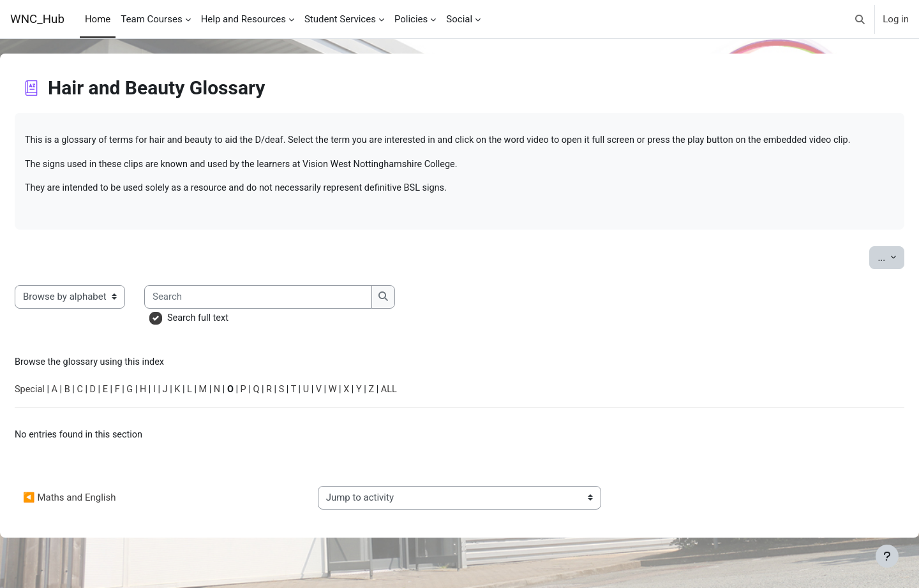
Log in (896, 19)
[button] (861, 19)
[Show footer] (887, 556)
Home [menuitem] (98, 19)
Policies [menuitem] (411, 19)
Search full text (230, 335)
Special (61, 408)
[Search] (290, 313)
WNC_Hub (37, 19)
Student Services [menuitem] (340, 19)
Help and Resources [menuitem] (243, 19)
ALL (433, 408)
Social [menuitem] (459, 19)
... (860, 273)
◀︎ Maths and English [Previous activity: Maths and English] (100, 517)
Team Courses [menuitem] (151, 19)
